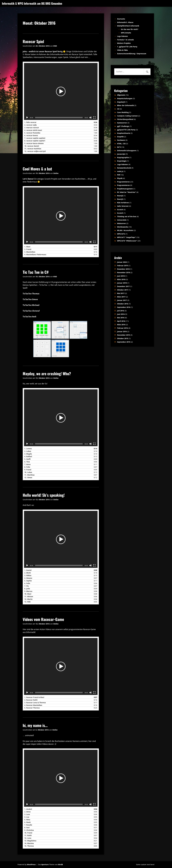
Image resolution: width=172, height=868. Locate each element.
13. (27, 602)
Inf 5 (119, 147)
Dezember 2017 (123, 286)
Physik (120, 178)
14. (29, 843)
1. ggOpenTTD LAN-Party (127, 47)
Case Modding (123, 112)
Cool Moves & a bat (37, 169)
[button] (61, 91)
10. (32, 146)
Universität (122, 220)
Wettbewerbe (123, 227)
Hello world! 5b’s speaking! (44, 495)
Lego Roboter (123, 36)
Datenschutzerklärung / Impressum (132, 54)
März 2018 (121, 279)
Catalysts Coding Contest (127, 116)
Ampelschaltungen (125, 99)
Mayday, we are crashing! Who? (47, 373)
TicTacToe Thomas (31, 294)
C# (118, 109)
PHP (119, 175)
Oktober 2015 (123, 338)
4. (33, 130)
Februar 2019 (123, 266)
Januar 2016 (122, 332)
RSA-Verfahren (123, 203)
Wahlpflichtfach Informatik (128, 26)
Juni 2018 (121, 276)
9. (34, 143)
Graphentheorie (124, 133)
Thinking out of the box (127, 217)
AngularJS (121, 102)
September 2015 (124, 342)
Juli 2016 (121, 311)
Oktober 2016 (123, 304)
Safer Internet (123, 206)
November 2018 (124, 273)
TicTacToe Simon (30, 299)
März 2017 (121, 297)
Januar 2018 (122, 283)
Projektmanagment (125, 189)
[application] (61, 91)
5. (32, 133)
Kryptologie (122, 161)
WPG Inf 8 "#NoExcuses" (127, 241)
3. (32, 128)
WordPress (31, 865)
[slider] (59, 118)
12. (35, 151)
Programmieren (123, 182)
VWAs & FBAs (122, 50)
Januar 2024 (122, 262)
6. (31, 135)
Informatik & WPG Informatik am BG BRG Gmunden (32, 3)
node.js (120, 171)
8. (35, 141)
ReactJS (120, 196)
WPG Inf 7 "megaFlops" (127, 237)
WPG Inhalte (126, 33)
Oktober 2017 (123, 290)
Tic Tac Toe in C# (36, 272)
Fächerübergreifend (125, 119)
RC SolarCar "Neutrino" (127, 192)
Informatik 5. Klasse (125, 22)
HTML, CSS (121, 144)
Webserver (121, 223)
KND (55, 46)
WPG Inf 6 (121, 234)
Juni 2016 (121, 314)
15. (29, 846)
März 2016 (121, 325)
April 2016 (121, 321)
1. (30, 122)
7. (35, 138)
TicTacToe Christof (31, 311)
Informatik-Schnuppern (127, 151)
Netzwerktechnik (124, 168)
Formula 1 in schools (125, 40)
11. (33, 149)
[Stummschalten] (91, 118)
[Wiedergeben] (27, 118)
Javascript (121, 154)
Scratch (120, 210)
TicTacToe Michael (31, 305)
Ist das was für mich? (130, 29)
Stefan (56, 173)
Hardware (121, 140)
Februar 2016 (123, 328)
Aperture (45, 865)
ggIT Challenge (123, 126)
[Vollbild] (94, 118)
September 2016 (124, 307)
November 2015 (124, 335)
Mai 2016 (121, 318)
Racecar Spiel (33, 41)
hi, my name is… (35, 725)
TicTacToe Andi (29, 317)
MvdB (60, 865)
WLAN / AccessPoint (125, 230)
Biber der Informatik (125, 105)
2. (31, 125)
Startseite (121, 19)
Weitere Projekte (124, 43)
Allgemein (121, 95)
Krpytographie (123, 158)
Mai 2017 (121, 293)
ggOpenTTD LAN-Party (126, 130)
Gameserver (122, 123)
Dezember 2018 (123, 269)
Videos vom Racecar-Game (43, 619)
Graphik (120, 137)
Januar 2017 (122, 300)
